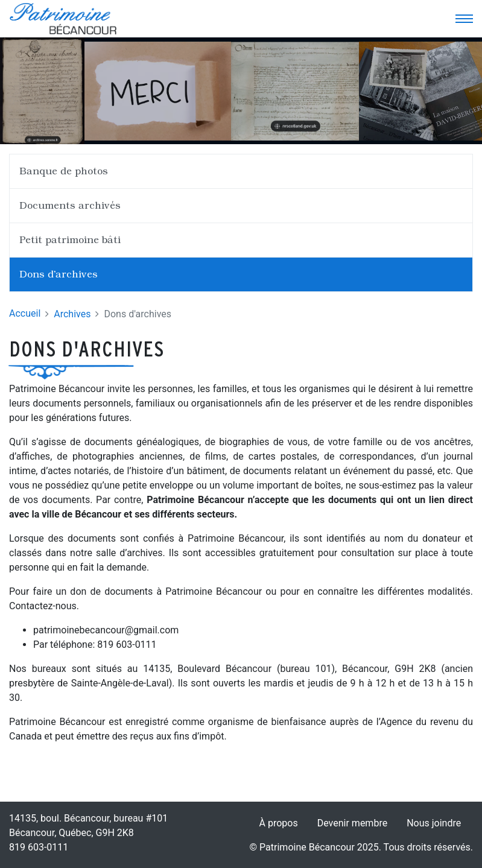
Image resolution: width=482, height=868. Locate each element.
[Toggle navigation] (464, 19)
